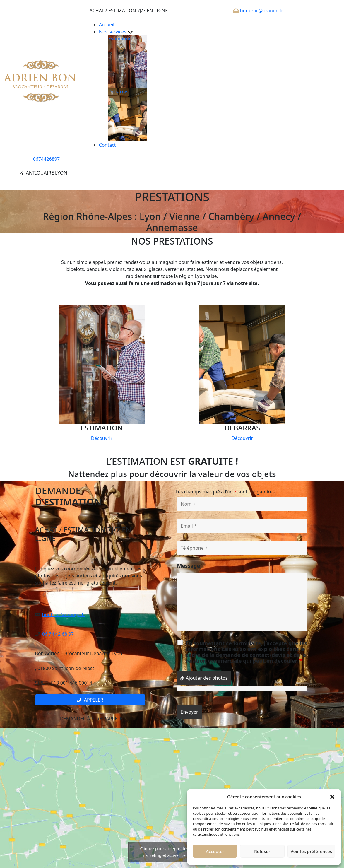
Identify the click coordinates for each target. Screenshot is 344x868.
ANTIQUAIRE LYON (43, 173)
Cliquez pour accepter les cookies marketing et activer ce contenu (172, 852)
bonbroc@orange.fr (258, 11)
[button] (332, 797)
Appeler (90, 700)
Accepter (215, 851)
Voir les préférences (311, 851)
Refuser (262, 851)
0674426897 (43, 159)
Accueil (107, 25)
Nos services (119, 32)
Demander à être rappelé (90, 719)
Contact (107, 145)
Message (188, 566)
